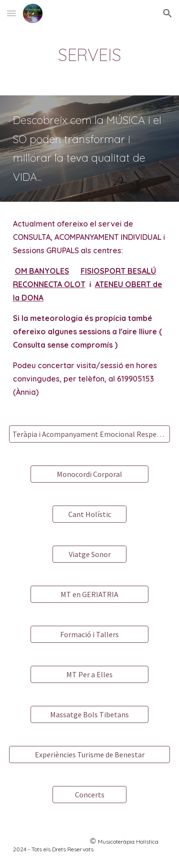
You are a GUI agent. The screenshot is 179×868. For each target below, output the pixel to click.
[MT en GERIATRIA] (89, 594)
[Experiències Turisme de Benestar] (90, 754)
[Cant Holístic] (89, 514)
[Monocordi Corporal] (89, 474)
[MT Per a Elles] (89, 674)
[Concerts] (89, 795)
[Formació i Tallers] (89, 634)
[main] (90, 55)
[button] (11, 13)
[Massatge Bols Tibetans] (89, 714)
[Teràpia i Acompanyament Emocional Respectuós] (90, 434)
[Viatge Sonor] (89, 554)
